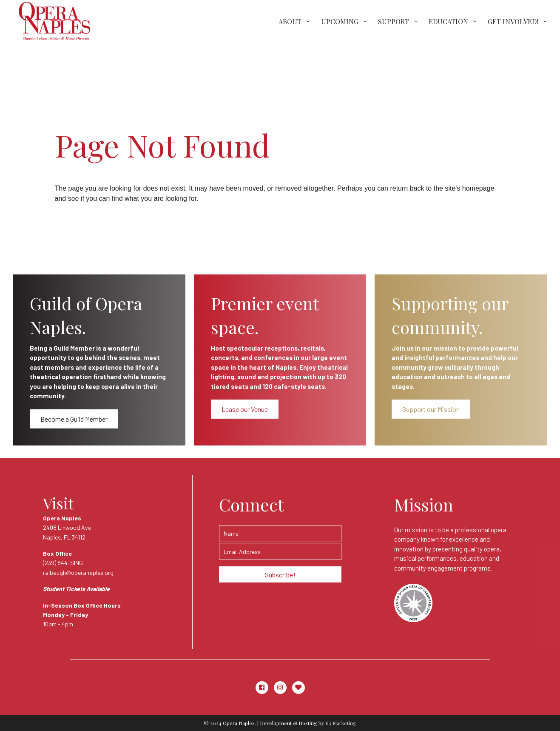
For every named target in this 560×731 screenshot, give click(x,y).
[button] (74, 419)
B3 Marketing (341, 723)
